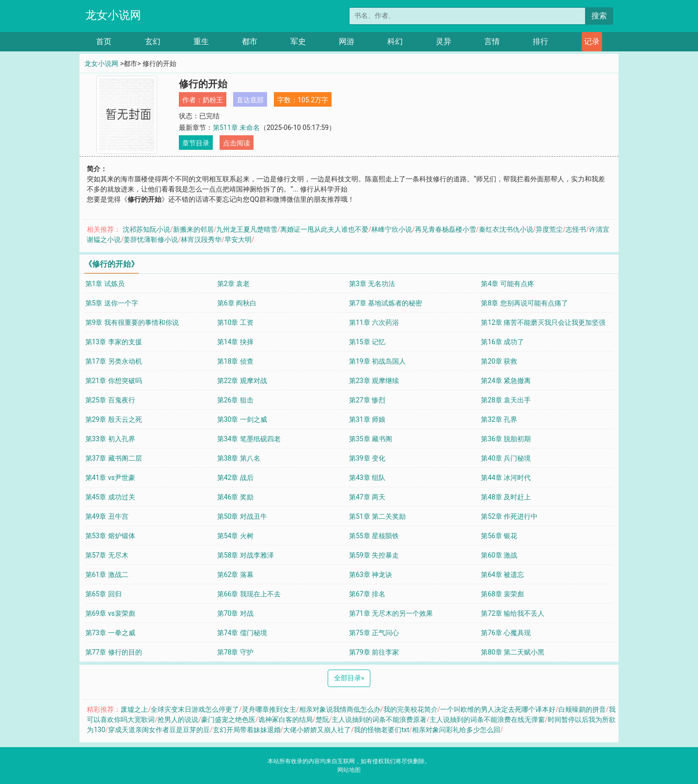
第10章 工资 (235, 322)
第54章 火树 (235, 536)
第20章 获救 (499, 361)
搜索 (599, 16)
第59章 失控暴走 (374, 555)
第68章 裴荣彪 (502, 594)
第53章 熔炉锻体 (110, 536)
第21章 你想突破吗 (114, 381)
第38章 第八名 (239, 458)
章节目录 (196, 143)
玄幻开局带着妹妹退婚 (247, 730)
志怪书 (576, 229)
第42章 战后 (235, 478)
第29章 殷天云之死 (114, 419)
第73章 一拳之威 (110, 633)
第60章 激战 (499, 555)
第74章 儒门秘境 (242, 633)
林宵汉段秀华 (201, 240)
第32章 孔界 (499, 419)
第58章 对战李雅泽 (246, 555)
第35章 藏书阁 (371, 439)
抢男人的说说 (178, 720)
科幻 (395, 41)
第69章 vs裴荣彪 (110, 613)
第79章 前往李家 (374, 652)
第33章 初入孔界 (110, 439)
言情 (492, 41)
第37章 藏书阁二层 (114, 458)
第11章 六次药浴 (374, 322)
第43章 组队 (367, 478)
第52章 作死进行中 (509, 516)
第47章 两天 (367, 497)
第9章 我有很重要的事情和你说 (132, 322)
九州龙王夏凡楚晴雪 (247, 229)
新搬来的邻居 (193, 229)
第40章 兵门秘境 (506, 458)
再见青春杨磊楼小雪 (445, 229)
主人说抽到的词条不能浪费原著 (379, 720)
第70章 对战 (235, 613)
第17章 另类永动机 (114, 361)
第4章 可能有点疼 (507, 284)
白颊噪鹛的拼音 (582, 709)
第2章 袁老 (233, 284)
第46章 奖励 (235, 497)
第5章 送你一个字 (112, 303)
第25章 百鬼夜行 (110, 400)
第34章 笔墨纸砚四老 (249, 439)
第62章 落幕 (235, 575)
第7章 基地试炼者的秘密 (386, 303)
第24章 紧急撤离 (506, 381)
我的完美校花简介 (411, 709)
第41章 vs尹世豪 (110, 478)
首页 (104, 41)
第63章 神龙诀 (371, 575)
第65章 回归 (103, 594)
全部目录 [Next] (349, 678)
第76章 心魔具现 (506, 633)
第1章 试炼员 (105, 284)
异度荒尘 (549, 229)
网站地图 (349, 770)
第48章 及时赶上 (506, 497)
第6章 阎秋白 (237, 303)
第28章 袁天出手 (506, 400)
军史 (298, 41)
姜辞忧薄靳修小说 (151, 240)
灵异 (444, 41)
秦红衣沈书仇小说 (506, 229)
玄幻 (153, 41)
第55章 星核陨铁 (374, 536)
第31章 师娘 (367, 419)
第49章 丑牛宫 (107, 516)
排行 (540, 41)
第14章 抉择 (235, 342)
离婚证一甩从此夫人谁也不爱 (324, 229)
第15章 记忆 (367, 342)
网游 (347, 41)
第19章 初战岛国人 (377, 361)
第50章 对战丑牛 (242, 516)
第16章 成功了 (502, 342)
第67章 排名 (367, 594)
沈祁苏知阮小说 (146, 229)
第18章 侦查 (235, 361)
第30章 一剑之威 (242, 419)
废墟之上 (134, 709)
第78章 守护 (235, 652)
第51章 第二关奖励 (377, 516)
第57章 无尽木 (107, 555)
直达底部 (250, 100)
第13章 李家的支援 (114, 342)
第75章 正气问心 (374, 633)
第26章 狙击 (235, 400)
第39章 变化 (367, 458)
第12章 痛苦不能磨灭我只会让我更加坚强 (543, 322)
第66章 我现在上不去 (249, 594)
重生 (201, 41)
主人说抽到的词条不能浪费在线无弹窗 (487, 720)
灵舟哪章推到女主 (269, 709)
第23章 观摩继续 (374, 381)
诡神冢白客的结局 (286, 720)
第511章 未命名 (236, 128)
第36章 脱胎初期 (506, 439)
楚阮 (322, 720)
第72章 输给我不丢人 (513, 613)
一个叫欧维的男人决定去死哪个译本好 (498, 709)
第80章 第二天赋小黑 (513, 652)
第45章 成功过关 (110, 497)
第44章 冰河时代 (506, 478)
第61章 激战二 (107, 575)
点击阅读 (237, 143)
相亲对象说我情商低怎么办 (340, 709)
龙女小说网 (113, 15)
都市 (250, 41)
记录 (592, 41)
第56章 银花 (499, 536)
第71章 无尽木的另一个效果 (391, 613)
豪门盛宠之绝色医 (228, 720)
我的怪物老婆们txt (381, 730)
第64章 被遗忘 (502, 575)
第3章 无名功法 (372, 284)
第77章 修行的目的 (114, 652)
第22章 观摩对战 (242, 381)
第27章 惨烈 (367, 400)
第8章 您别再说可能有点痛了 (524, 303)
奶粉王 (213, 100)
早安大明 (238, 240)
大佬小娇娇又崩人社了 (317, 730)
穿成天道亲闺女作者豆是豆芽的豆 (159, 730)
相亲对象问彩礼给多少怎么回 (456, 730)
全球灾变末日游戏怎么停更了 (195, 709)
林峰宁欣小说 (392, 229)
